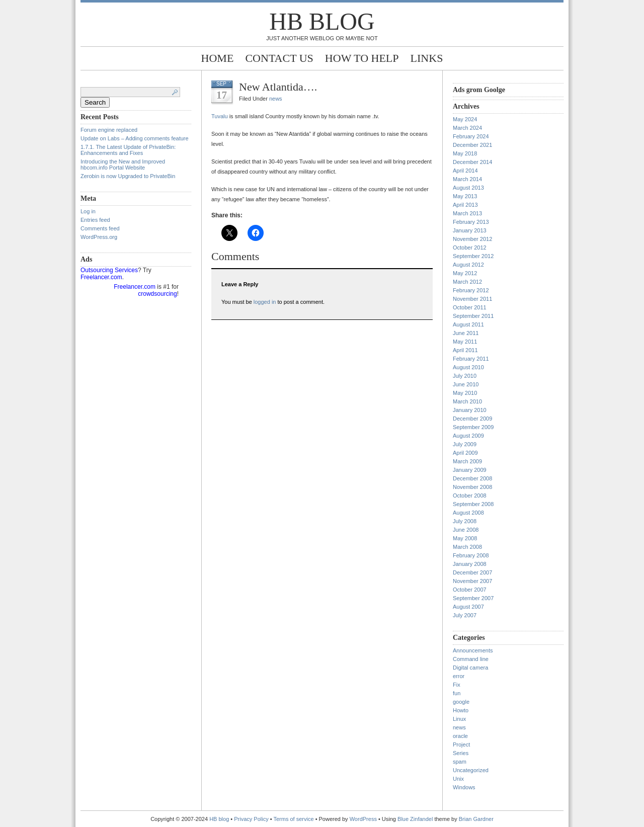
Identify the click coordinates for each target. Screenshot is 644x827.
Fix (457, 685)
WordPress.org (99, 237)
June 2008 (466, 530)
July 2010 (465, 376)
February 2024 (471, 136)
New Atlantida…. (278, 87)
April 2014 (465, 171)
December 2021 (472, 145)
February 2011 (471, 359)
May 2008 (465, 538)
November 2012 (472, 239)
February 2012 (471, 290)
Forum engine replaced (109, 130)
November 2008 (472, 487)
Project (461, 745)
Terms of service (294, 819)
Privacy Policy (252, 819)
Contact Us (279, 58)
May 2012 (465, 273)
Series (461, 753)
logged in (265, 302)
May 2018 (465, 153)
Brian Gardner (476, 819)
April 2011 (465, 350)
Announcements (473, 650)
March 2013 (467, 213)
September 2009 (473, 427)
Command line (471, 659)
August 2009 (468, 436)
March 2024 (467, 128)
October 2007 (470, 590)
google (461, 702)
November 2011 (472, 299)
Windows (464, 787)
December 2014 (472, 162)
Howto (461, 710)
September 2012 (473, 256)
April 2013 (465, 205)
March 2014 (467, 179)
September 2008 (473, 504)
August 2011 (468, 324)
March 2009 (467, 461)
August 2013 (468, 188)
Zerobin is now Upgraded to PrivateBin (128, 176)
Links (427, 58)
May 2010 (465, 393)
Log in (88, 211)
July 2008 (465, 521)
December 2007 (472, 572)
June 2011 (466, 333)
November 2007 (472, 581)
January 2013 (470, 230)
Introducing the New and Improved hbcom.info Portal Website (123, 164)
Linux (459, 719)
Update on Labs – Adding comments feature (135, 138)
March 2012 (467, 282)
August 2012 (468, 265)
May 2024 (465, 119)
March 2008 (467, 547)
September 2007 (473, 598)
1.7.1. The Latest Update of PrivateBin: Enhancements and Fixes (128, 150)
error (459, 676)
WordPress (363, 819)
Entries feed (95, 220)
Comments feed (100, 228)
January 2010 (470, 410)
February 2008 (471, 555)
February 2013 (471, 222)
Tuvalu (220, 116)
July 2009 (465, 444)
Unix (458, 779)
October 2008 (470, 495)
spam (460, 762)
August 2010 (468, 367)
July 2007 (465, 615)
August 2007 (468, 607)
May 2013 (465, 196)
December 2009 (472, 419)
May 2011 (465, 342)
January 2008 (470, 564)
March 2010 (467, 401)
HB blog (322, 21)
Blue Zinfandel (416, 819)
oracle (460, 736)
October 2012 (470, 247)
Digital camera (470, 668)
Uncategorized (471, 770)
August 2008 (468, 513)
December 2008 (472, 478)
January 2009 (470, 470)
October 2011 (470, 307)
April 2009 (465, 453)
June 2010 (466, 384)
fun (457, 693)
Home (218, 58)
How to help (362, 58)
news (276, 99)
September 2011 (473, 316)
